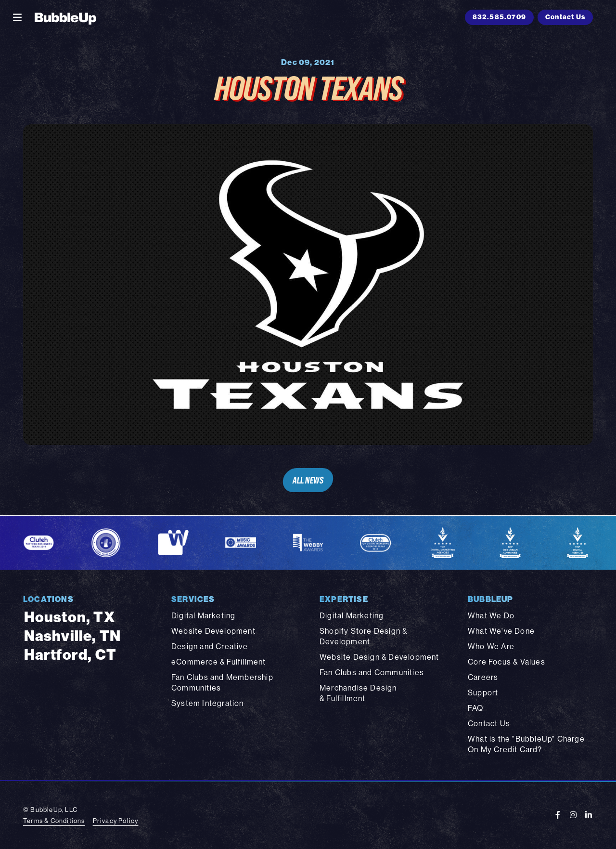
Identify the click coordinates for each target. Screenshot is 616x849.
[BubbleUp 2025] (65, 17)
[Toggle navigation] (17, 17)
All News (308, 480)
